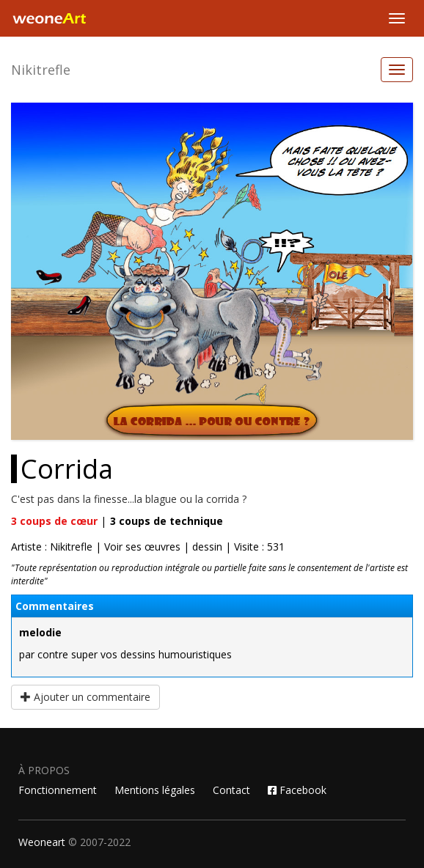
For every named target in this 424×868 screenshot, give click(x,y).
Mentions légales (155, 790)
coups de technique (167, 521)
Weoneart (42, 842)
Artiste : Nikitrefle (52, 547)
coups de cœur (54, 521)
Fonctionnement (58, 790)
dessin (207, 547)
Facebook (297, 790)
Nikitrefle (41, 70)
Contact (231, 790)
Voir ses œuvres (142, 547)
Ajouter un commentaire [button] (85, 697)
